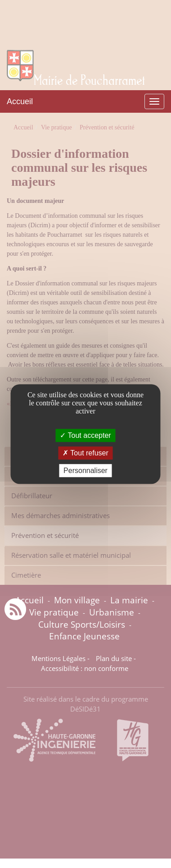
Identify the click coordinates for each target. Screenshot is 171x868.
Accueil (20, 101)
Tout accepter (85, 435)
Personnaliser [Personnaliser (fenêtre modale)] (85, 471)
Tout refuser (85, 453)
